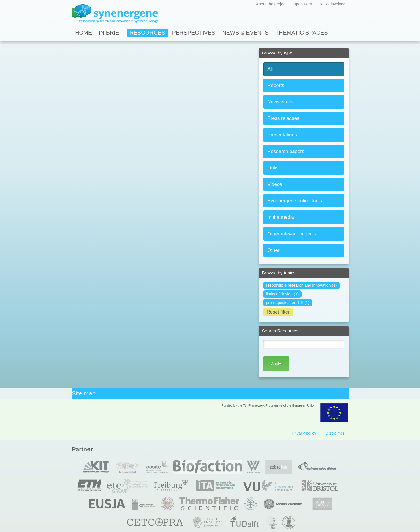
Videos (275, 184)
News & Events (245, 33)
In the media (281, 217)
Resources (147, 33)
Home (83, 33)
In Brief (111, 33)
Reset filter (278, 312)
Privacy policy (304, 433)
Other (274, 250)
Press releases (284, 118)
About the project (271, 4)
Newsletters (280, 102)
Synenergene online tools (295, 201)
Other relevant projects (292, 234)
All (270, 69)
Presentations (282, 135)
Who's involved (332, 4)
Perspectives (194, 33)
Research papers (286, 151)
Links (273, 168)
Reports (276, 85)
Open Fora (303, 4)
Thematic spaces (302, 33)
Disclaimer (335, 433)
